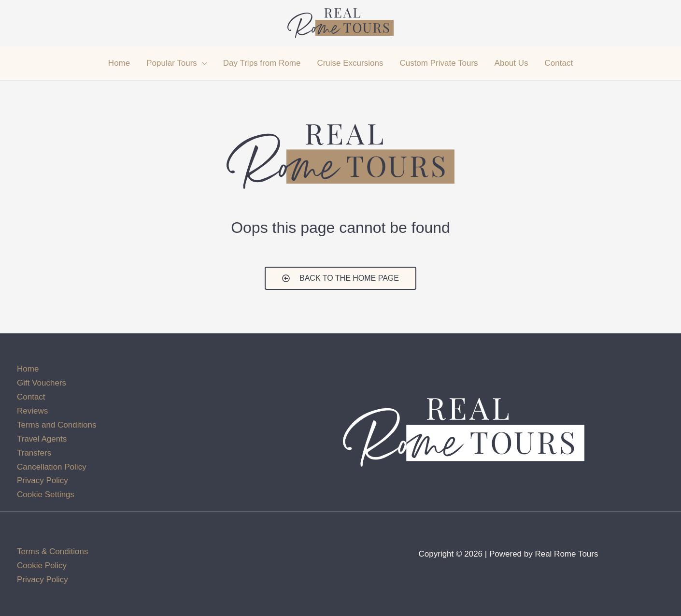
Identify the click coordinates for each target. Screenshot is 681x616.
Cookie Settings (46, 494)
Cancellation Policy (52, 467)
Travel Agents (42, 439)
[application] (202, 63)
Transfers (34, 453)
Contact (31, 397)
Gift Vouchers (42, 383)
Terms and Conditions (57, 425)
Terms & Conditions (52, 552)
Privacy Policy (43, 480)
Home (28, 369)
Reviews (32, 411)
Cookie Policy (42, 566)
